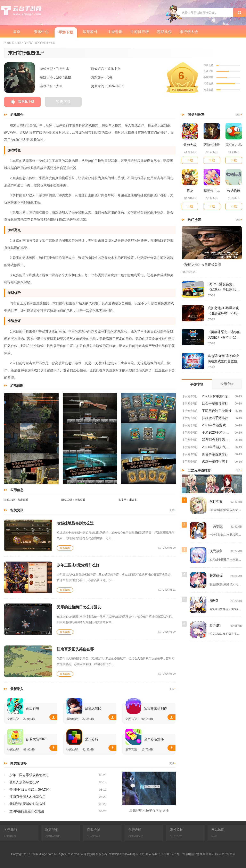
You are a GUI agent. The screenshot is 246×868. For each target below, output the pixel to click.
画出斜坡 (33, 708)
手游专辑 (115, 32)
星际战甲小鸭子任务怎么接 (149, 811)
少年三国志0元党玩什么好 (78, 565)
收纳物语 (234, 191)
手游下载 (66, 32)
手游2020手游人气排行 (217, 432)
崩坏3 (214, 601)
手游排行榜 (140, 32)
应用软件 (90, 32)
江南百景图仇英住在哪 (75, 649)
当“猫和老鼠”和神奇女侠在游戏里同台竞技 (224, 359)
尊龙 (190, 191)
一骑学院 (216, 526)
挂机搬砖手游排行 (215, 418)
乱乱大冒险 (93, 708)
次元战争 (216, 551)
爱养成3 (215, 625)
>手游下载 (32, 43)
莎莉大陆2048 (36, 739)
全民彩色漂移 (154, 739)
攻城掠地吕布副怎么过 (75, 523)
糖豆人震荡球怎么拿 (24, 782)
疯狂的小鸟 (234, 145)
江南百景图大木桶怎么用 (27, 797)
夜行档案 (216, 501)
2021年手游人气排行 (217, 447)
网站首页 (21, 43)
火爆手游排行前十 (215, 461)
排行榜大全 (189, 32)
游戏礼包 (164, 32)
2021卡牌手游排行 (215, 396)
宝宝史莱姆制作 (156, 708)
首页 (17, 32)
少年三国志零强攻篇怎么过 (29, 775)
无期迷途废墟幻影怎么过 (27, 804)
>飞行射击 (43, 43)
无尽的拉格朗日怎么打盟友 (79, 607)
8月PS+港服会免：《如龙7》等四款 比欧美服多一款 (224, 287)
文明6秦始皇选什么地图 (27, 811)
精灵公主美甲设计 (212, 191)
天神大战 (190, 145)
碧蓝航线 (216, 576)
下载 (54, 717)
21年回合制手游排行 (217, 440)
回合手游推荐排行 (215, 403)
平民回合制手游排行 (217, 411)
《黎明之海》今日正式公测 (201, 265)
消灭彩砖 (92, 739)
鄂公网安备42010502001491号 (160, 854)
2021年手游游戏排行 (217, 425)
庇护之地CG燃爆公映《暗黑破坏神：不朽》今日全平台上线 (224, 311)
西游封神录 (212, 145)
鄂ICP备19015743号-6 (124, 854)
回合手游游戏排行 (215, 454)
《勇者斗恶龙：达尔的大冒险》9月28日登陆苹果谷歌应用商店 (224, 335)
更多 (173, 510)
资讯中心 (41, 32)
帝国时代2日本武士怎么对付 (30, 789)
